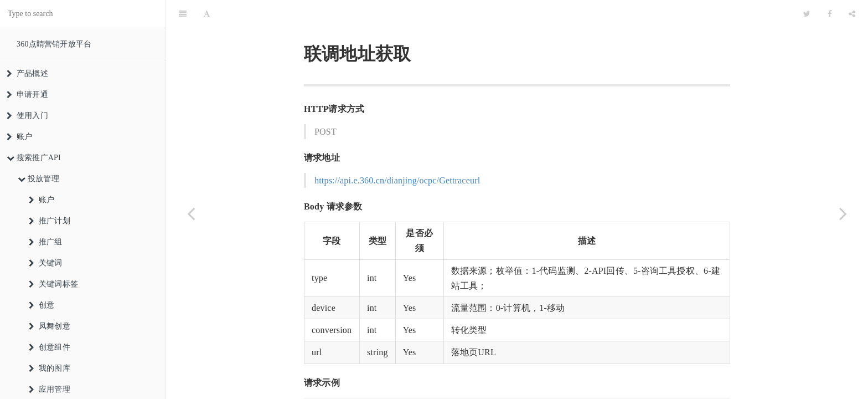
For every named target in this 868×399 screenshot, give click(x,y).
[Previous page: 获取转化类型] (191, 213)
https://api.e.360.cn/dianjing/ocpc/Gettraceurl (397, 153)
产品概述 (27, 73)
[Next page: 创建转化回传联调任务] (843, 213)
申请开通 (27, 94)
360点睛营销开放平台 (54, 44)
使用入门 (27, 116)
